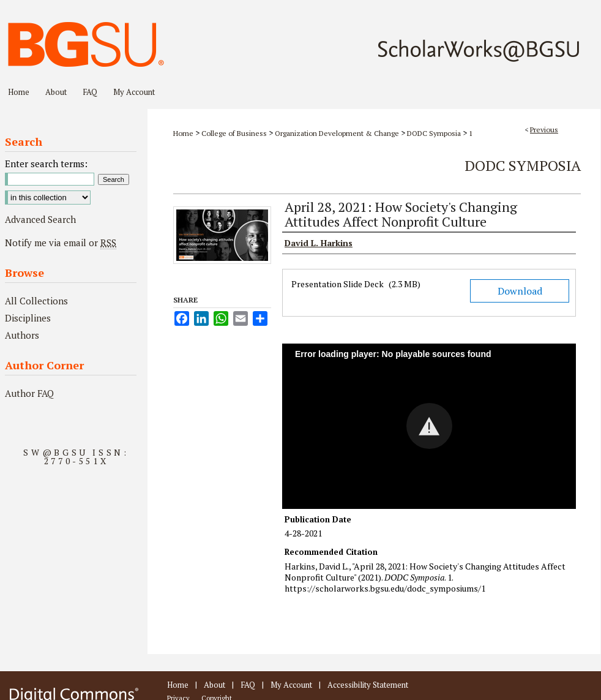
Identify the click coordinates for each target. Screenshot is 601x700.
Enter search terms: (46, 164)
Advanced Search (40, 219)
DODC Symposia (434, 133)
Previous (544, 130)
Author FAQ (29, 393)
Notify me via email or (61, 243)
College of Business (234, 133)
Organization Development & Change (337, 133)
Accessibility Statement (368, 685)
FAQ (248, 685)
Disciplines (28, 318)
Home (183, 133)
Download (520, 291)
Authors (22, 335)
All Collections (36, 301)
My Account (291, 685)
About (215, 685)
